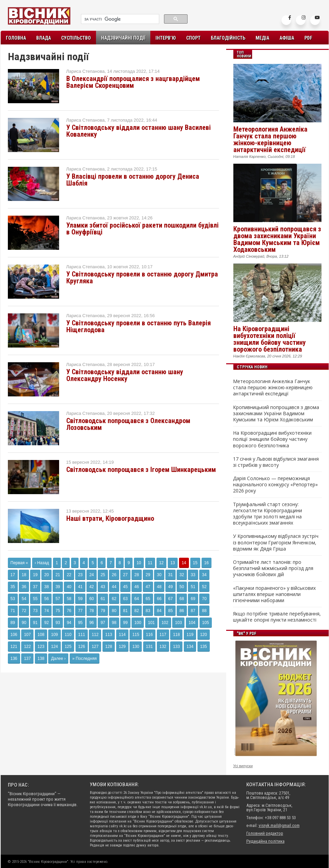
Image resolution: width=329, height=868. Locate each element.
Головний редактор (265, 833)
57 (58, 599)
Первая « (19, 563)
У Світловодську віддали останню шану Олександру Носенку (125, 375)
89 (13, 623)
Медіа (262, 38)
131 (149, 647)
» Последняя (85, 659)
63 (125, 599)
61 (103, 599)
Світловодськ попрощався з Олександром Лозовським (128, 424)
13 (173, 563)
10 (139, 563)
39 (58, 587)
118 (176, 635)
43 (103, 587)
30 (159, 575)
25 (103, 575)
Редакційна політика (265, 841)
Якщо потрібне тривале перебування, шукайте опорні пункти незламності (277, 617)
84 (159, 611)
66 (159, 599)
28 (136, 575)
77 (80, 611)
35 (13, 587)
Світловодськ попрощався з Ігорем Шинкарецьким (141, 470)
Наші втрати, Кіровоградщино (110, 518)
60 (91, 599)
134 (190, 647)
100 (138, 623)
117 (163, 635)
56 (46, 599)
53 (13, 599)
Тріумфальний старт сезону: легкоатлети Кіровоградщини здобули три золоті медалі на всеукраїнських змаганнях (268, 514)
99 (125, 623)
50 (182, 587)
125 (68, 647)
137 (27, 659)
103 (178, 623)
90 (24, 623)
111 (82, 635)
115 (136, 635)
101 (151, 623)
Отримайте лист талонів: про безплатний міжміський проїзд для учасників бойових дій (273, 568)
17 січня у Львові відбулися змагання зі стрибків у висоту (276, 462)
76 (69, 611)
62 (114, 599)
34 (204, 575)
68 (182, 599)
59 (80, 599)
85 (170, 611)
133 (176, 647)
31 (170, 575)
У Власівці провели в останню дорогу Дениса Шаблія (133, 180)
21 (58, 575)
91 (35, 623)
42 (91, 587)
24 (91, 575)
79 (103, 611)
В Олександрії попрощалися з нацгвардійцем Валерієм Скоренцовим (133, 82)
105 (206, 623)
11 (150, 563)
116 (149, 635)
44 (114, 587)
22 (69, 575)
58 (69, 599)
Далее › (58, 659)
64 (136, 599)
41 (80, 587)
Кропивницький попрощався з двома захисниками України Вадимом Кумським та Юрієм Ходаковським (277, 239)
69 (193, 599)
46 (136, 587)
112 (95, 635)
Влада (44, 38)
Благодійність (228, 38)
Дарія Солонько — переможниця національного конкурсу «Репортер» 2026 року (275, 485)
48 (159, 587)
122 (27, 647)
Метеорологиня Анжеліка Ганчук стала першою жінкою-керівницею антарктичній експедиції (270, 139)
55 (35, 599)
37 (35, 587)
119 (190, 635)
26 (114, 575)
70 (204, 599)
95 (80, 623)
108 (41, 635)
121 (14, 647)
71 (13, 611)
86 (182, 611)
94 (69, 623)
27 (125, 575)
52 (204, 587)
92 (46, 623)
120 (204, 635)
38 (46, 587)
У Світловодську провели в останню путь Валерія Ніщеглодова (139, 326)
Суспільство (76, 38)
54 (24, 599)
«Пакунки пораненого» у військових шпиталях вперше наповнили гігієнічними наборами (274, 594)
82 (136, 611)
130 (136, 647)
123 (41, 647)
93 (58, 623)
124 (54, 647)
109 (54, 635)
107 (27, 635)
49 (170, 587)
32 (182, 575)
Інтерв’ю (166, 38)
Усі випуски (243, 766)
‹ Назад (42, 563)
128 (109, 647)
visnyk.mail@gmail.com (279, 825)
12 (161, 563)
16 (207, 563)
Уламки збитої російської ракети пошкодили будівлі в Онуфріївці (142, 229)
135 (204, 647)
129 (122, 647)
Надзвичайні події (123, 38)
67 (170, 599)
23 (80, 575)
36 (24, 587)
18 (24, 575)
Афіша (287, 38)
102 (165, 623)
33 (193, 575)
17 (13, 575)
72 (24, 611)
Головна (16, 38)
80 (114, 611)
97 (103, 623)
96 (91, 623)
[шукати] (119, 19)
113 (109, 635)
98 (114, 623)
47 (148, 587)
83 (148, 611)
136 (14, 659)
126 (82, 647)
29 (148, 575)
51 (193, 587)
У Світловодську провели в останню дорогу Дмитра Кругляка (142, 277)
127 (95, 647)
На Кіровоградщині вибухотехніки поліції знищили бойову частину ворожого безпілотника (270, 339)
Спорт (193, 38)
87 (193, 611)
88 (204, 611)
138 (41, 659)
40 (69, 587)
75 (58, 611)
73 (35, 611)
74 (46, 611)
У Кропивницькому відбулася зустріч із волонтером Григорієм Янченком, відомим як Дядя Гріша (276, 542)
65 (148, 599)
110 (68, 635)
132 (163, 647)
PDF (308, 38)
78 (91, 611)
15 (195, 563)
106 (14, 635)
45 (125, 587)
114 (122, 635)
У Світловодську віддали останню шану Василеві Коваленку (139, 131)
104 (192, 623)
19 (35, 575)
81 (125, 611)
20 (46, 575)
